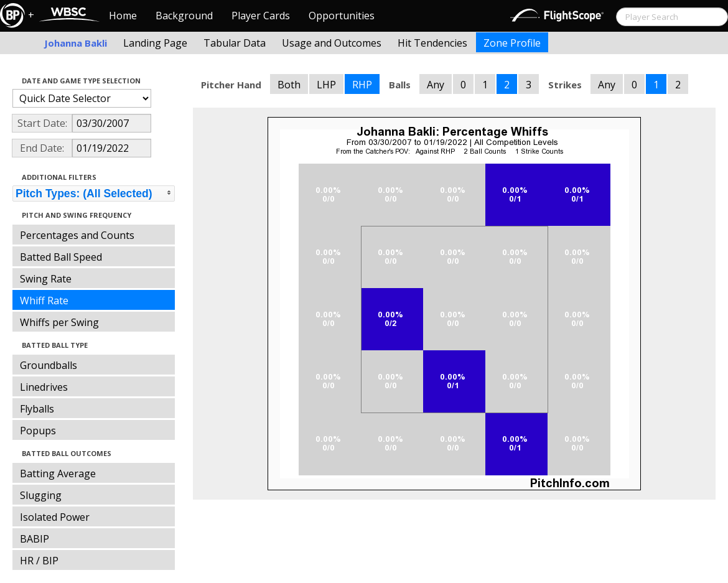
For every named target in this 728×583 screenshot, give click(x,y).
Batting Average (58, 473)
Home (123, 16)
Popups (38, 431)
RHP (362, 85)
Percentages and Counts (77, 235)
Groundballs (49, 365)
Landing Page (155, 43)
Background (184, 16)
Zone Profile (512, 43)
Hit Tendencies (432, 43)
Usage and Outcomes (332, 43)
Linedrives (44, 387)
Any (436, 85)
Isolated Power (55, 517)
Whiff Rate (44, 301)
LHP (326, 85)
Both (289, 85)
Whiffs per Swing (59, 322)
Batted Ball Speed (61, 257)
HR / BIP (39, 561)
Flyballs (37, 409)
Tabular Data (235, 43)
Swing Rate (46, 279)
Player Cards (261, 16)
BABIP (35, 539)
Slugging (41, 495)
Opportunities (342, 16)
